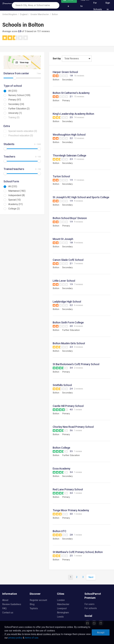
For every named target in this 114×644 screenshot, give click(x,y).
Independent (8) (17, 195)
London (61, 600)
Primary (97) (15, 100)
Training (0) (14, 118)
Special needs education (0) (23, 131)
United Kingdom (10, 14)
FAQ (4, 608)
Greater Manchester (40, 14)
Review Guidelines (12, 604)
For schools (91, 608)
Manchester (63, 604)
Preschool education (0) (21, 136)
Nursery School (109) (19, 95)
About (5, 600)
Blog (32, 604)
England (24, 14)
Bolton (55, 14)
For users (89, 604)
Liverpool (62, 608)
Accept (101, 633)
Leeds (60, 617)
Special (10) (14, 200)
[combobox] (36, 5)
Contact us (8, 613)
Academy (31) (16, 204)
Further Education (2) (19, 109)
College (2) (14, 209)
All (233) (13, 91)
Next (91, 577)
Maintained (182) (17, 191)
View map (24, 63)
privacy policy (15, 638)
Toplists (34, 608)
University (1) (15, 113)
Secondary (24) (16, 104)
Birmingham (63, 613)
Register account (38, 600)
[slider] (15, 78)
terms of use (32, 638)
